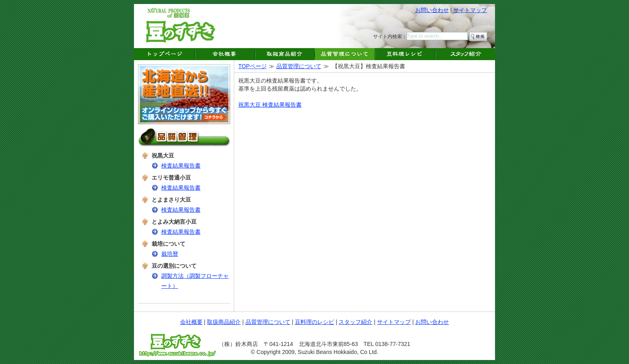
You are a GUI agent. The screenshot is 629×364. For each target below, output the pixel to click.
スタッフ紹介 (355, 322)
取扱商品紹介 (224, 322)
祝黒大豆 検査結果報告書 (270, 105)
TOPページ (253, 66)
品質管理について (299, 66)
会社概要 (191, 322)
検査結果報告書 (181, 166)
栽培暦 (170, 254)
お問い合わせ (432, 10)
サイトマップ (470, 10)
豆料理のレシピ (314, 322)
